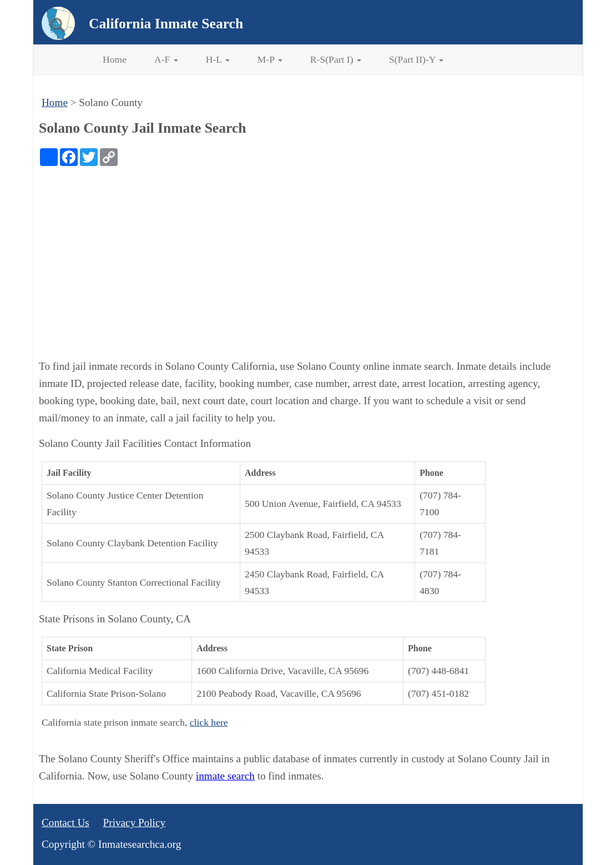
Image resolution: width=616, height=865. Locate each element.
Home (115, 59)
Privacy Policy (134, 823)
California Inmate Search (166, 24)
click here (209, 722)
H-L (218, 59)
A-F (166, 59)
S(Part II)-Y (416, 59)
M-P (270, 59)
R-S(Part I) (336, 59)
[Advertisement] (308, 249)
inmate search (225, 776)
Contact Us (65, 823)
